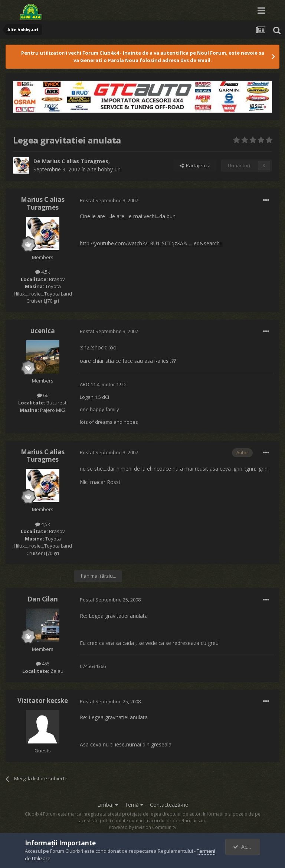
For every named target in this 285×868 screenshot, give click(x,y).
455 (43, 664)
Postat (109, 200)
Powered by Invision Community (142, 827)
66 (43, 395)
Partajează (195, 165)
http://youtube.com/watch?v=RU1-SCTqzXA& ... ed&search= (151, 243)
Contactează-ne (169, 805)
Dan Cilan (43, 599)
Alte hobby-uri (104, 169)
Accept (245, 847)
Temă (134, 805)
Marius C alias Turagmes (75, 161)
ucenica (43, 331)
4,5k (43, 272)
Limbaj (108, 805)
